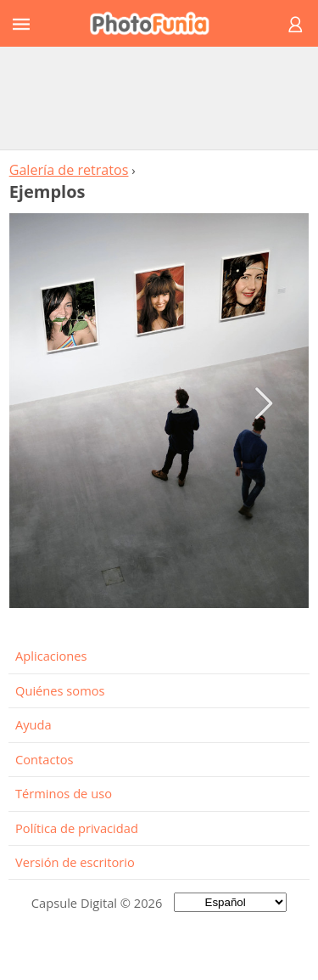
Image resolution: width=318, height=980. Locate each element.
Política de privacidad (77, 828)
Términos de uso (64, 793)
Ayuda (33, 724)
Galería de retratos (69, 170)
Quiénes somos (60, 690)
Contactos (44, 759)
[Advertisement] (159, 98)
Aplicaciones (51, 656)
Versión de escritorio (75, 862)
